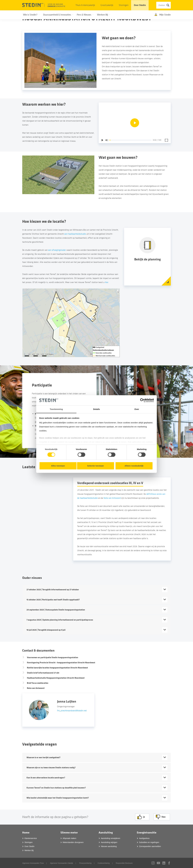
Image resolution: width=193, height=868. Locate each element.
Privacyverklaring (85, 863)
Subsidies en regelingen (149, 842)
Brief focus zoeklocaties (38, 683)
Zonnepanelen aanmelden (150, 846)
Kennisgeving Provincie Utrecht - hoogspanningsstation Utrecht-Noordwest (61, 663)
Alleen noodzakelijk (134, 466)
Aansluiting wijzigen (109, 842)
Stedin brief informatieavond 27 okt (43, 673)
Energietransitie (147, 832)
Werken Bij (29, 850)
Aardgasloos (144, 838)
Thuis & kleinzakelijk (85, 5)
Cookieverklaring (104, 863)
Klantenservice (31, 838)
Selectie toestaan (95, 466)
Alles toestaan (58, 466)
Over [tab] (137, 409)
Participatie (42, 385)
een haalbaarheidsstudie (75, 234)
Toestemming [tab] (56, 409)
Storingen (124, 5)
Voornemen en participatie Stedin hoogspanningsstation (53, 657)
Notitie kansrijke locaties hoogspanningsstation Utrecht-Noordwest (57, 668)
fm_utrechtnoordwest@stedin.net (72, 711)
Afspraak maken (69, 838)
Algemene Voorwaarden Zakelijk (62, 863)
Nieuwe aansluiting (109, 846)
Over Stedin (140, 5)
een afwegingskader (57, 250)
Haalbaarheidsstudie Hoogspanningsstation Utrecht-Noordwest (56, 678)
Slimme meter (69, 832)
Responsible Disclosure (124, 863)
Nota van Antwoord (112, 498)
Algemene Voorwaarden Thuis (33, 863)
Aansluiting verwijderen (111, 838)
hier (107, 282)
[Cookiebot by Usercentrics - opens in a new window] (142, 400)
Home (26, 832)
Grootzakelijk (107, 5)
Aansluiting (106, 832)
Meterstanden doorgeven (73, 842)
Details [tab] (96, 409)
